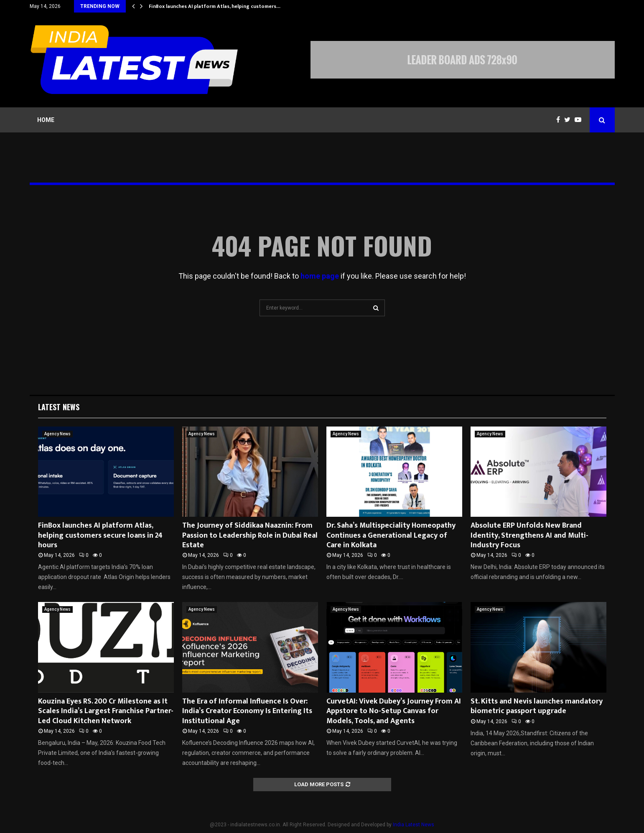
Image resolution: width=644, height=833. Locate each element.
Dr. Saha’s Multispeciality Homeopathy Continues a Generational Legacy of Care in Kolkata (391, 535)
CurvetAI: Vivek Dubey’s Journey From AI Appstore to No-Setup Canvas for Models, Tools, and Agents (394, 711)
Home (46, 120)
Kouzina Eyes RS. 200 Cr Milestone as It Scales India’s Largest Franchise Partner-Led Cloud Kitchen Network (106, 711)
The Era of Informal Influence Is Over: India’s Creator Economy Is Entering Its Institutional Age (247, 711)
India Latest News (414, 825)
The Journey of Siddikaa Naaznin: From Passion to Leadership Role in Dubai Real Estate (250, 535)
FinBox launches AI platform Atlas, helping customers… (215, 6)
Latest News (59, 407)
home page (320, 276)
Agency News (57, 434)
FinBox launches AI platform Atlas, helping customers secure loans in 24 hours (100, 535)
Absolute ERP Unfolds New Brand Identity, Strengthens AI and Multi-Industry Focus (529, 535)
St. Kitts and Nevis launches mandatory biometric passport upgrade (537, 706)
